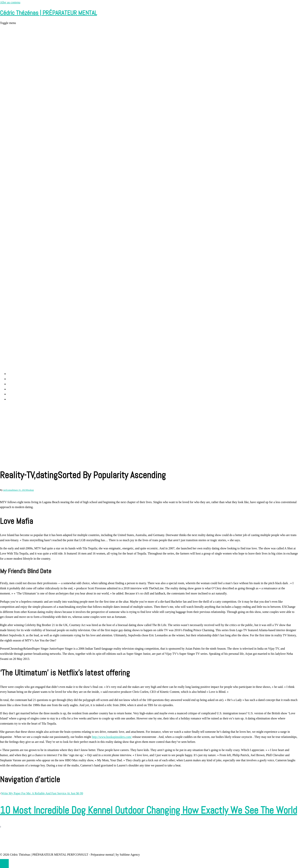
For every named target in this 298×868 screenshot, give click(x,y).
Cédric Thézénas (18, 389)
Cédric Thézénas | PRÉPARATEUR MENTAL (48, 13)
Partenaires (14, 399)
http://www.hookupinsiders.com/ (112, 737)
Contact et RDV (17, 394)
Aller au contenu (10, 2)
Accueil (12, 374)
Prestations (14, 384)
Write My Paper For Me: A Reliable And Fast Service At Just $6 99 (42, 793)
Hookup (30, 490)
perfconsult (8, 490)
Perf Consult (15, 379)
